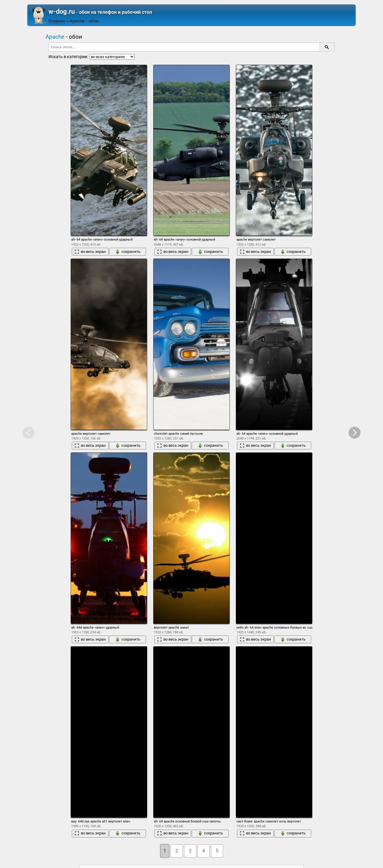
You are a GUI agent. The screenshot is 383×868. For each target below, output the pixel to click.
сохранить (128, 252)
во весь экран (90, 252)
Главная (57, 21)
